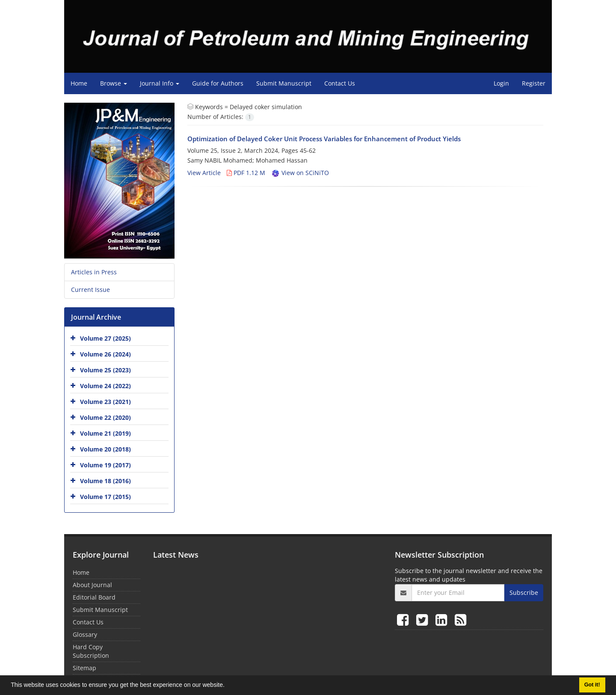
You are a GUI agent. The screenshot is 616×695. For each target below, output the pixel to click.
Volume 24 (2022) (105, 385)
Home (79, 83)
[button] (228, 686)
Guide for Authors (218, 83)
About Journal (92, 585)
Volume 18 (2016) (105, 480)
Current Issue (90, 290)
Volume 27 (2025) (105, 338)
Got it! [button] (592, 685)
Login (501, 83)
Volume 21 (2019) (105, 433)
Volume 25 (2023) (105, 370)
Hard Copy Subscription (91, 651)
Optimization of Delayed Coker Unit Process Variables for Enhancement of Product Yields (324, 139)
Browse (114, 83)
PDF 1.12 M (246, 173)
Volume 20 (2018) (105, 449)
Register (534, 83)
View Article (204, 173)
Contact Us (340, 83)
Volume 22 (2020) (105, 417)
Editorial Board (94, 597)
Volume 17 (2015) (105, 496)
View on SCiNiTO (300, 173)
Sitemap (84, 668)
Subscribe (524, 593)
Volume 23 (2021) (105, 401)
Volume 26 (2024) (105, 354)
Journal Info (160, 83)
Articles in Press (94, 272)
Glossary (85, 634)
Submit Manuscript (284, 83)
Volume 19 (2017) (105, 465)
